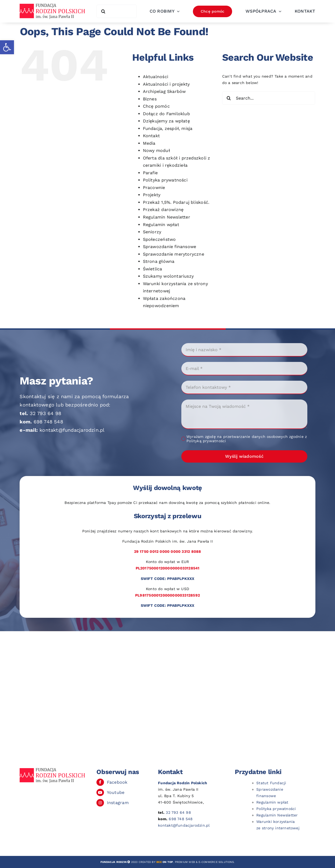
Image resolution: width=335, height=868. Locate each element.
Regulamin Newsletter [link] (167, 217)
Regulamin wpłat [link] (161, 225)
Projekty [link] (152, 195)
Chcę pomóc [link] (156, 106)
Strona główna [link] (159, 261)
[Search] (103, 11)
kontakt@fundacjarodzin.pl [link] (72, 430)
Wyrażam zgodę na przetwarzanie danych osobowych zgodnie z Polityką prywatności (247, 439)
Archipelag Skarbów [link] (164, 91)
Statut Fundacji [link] (271, 783)
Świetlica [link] (153, 269)
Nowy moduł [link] (156, 150)
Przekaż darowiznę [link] (163, 210)
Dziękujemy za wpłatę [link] (166, 121)
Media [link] (149, 143)
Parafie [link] (150, 173)
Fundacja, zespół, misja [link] (168, 128)
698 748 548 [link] (48, 422)
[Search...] (269, 98)
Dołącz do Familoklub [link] (166, 114)
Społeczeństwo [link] (159, 239)
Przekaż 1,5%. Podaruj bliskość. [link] (176, 202)
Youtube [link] (116, 792)
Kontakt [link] (151, 136)
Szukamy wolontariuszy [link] (168, 276)
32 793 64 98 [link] (46, 413)
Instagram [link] (118, 803)
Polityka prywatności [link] (165, 180)
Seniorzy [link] (152, 232)
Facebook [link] (117, 782)
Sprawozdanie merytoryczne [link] (174, 254)
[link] (7, 47)
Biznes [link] (150, 99)
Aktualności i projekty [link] (166, 84)
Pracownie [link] (154, 188)
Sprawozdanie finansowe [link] (170, 247)
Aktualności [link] (156, 77)
